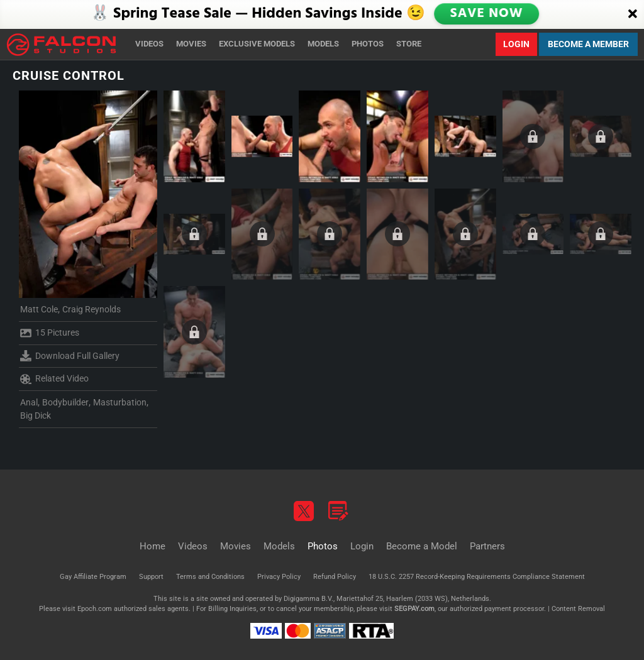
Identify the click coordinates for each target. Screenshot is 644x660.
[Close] (633, 14)
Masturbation (120, 402)
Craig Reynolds (92, 309)
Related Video (54, 379)
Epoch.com (95, 609)
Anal (29, 402)
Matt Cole (39, 309)
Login (516, 44)
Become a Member (588, 44)
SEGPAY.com (414, 609)
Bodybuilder (65, 402)
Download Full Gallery (70, 356)
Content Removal (578, 609)
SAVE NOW (487, 14)
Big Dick (36, 415)
